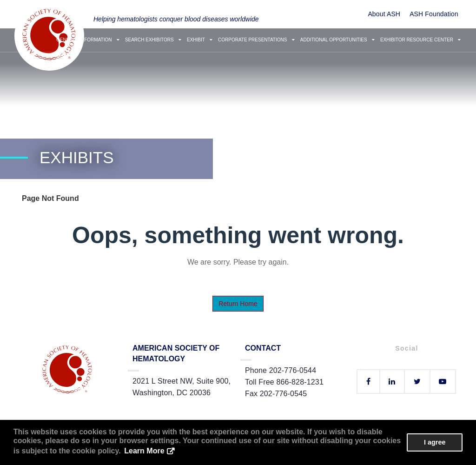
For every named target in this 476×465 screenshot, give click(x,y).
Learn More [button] (144, 451)
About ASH (384, 14)
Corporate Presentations (256, 40)
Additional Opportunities (337, 40)
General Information (88, 40)
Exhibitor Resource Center (420, 40)
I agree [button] (435, 442)
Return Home (238, 304)
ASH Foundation (434, 14)
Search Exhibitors (153, 40)
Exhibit (200, 40)
